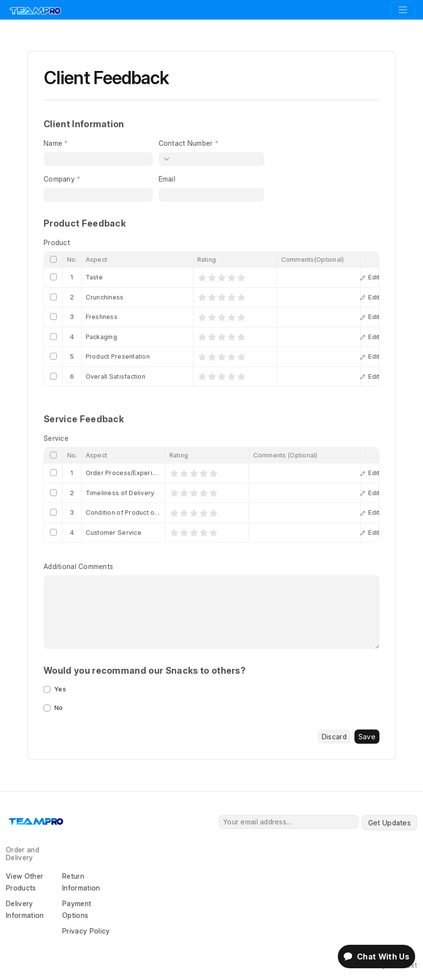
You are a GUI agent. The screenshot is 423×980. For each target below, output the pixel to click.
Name (53, 143)
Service (56, 438)
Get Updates (389, 823)
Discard (334, 737)
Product (57, 242)
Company (59, 179)
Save (367, 737)
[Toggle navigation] (403, 10)
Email (167, 179)
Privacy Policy (86, 931)
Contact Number (186, 143)
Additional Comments (78, 566)
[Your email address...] (289, 822)
